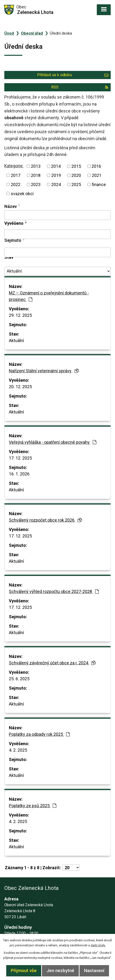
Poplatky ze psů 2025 (33, 806)
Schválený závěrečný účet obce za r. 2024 (52, 663)
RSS (80, 87)
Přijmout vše (24, 971)
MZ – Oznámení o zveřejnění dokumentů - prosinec (49, 296)
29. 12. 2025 (20, 315)
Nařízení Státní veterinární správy (44, 371)
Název (11, 206)
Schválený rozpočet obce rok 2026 (45, 520)
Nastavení (94, 971)
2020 (76, 175)
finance (99, 184)
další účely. (98, 945)
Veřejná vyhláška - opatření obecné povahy (53, 442)
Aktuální (16, 340)
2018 (36, 175)
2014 (56, 166)
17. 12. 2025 (20, 458)
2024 (56, 184)
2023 (36, 184)
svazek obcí (22, 193)
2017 (16, 175)
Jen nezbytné (60, 971)
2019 (56, 175)
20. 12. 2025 (20, 387)
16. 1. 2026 (19, 474)
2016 (96, 166)
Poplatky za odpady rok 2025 (39, 734)
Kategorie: (14, 166)
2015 (76, 166)
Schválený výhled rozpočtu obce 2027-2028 (54, 591)
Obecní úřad (32, 33)
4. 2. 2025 (18, 750)
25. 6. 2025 (19, 679)
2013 (36, 166)
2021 (97, 175)
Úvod (9, 33)
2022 (16, 184)
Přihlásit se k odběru (73, 75)
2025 (76, 184)
